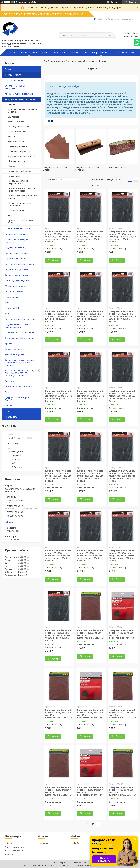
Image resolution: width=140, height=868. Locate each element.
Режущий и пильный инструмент (21, 99)
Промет (45, 52)
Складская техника (14, 291)
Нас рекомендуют (101, 52)
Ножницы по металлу (18, 127)
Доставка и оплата (16, 847)
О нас (85, 52)
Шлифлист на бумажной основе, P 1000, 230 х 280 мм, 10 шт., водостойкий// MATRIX (90, 714)
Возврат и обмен (15, 851)
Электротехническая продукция (20, 319)
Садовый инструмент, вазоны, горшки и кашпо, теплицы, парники (20, 363)
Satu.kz (83, 863)
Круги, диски (14, 176)
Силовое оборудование (17, 269)
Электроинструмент (15, 80)
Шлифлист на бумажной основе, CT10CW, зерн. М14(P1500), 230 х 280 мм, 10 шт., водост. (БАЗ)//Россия (58, 476)
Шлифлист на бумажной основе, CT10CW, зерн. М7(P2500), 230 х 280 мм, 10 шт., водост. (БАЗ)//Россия (58, 635)
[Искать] (110, 35)
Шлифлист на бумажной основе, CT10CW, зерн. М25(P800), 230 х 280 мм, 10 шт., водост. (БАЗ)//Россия (58, 556)
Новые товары (12, 297)
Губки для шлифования (19, 151)
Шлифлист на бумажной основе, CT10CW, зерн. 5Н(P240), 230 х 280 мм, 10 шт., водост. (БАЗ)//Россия (122, 316)
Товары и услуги (29, 52)
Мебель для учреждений (17, 280)
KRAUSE (9, 313)
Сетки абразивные (17, 131)
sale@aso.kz (11, 522)
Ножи (11, 216)
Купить (55, 260)
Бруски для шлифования (20, 171)
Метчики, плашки (16, 161)
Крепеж (9, 343)
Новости (74, 52)
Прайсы (77, 843)
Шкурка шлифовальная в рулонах (88, 169)
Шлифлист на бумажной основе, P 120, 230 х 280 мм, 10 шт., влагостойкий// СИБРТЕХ (122, 714)
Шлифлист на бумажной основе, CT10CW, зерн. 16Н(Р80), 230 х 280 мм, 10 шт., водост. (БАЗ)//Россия (122, 237)
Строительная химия (15, 258)
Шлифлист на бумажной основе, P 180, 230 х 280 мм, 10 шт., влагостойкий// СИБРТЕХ (122, 791)
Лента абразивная (117, 168)
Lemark (8, 405)
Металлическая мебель (17, 286)
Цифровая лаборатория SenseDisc (17, 399)
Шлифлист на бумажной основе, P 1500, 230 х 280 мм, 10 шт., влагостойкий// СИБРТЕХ (59, 791)
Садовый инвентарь (15, 247)
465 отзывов (115, 2)
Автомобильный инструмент (19, 94)
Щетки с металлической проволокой (20, 204)
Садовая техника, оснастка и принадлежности (19, 326)
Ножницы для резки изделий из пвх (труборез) (22, 190)
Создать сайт (22, 2)
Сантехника (11, 381)
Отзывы (44, 843)
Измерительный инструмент (19, 228)
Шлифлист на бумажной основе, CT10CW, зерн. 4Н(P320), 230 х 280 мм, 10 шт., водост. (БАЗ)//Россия (90, 316)
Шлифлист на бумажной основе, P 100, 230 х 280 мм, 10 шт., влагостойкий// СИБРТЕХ (91, 634)
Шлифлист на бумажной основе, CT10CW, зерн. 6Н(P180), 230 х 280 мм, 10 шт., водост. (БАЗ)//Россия (58, 396)
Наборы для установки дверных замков (19, 182)
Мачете (12, 136)
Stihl (7, 302)
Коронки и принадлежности (21, 156)
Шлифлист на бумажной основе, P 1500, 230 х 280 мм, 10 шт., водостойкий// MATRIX (90, 791)
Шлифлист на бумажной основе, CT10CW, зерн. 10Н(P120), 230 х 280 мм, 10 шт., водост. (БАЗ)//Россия (58, 237)
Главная (13, 52)
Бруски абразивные (17, 146)
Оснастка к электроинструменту (21, 332)
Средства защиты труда (17, 275)
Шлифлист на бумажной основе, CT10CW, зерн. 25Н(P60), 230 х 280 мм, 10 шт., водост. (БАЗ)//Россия (58, 316)
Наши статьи (59, 52)
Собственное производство (19, 386)
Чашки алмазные (16, 141)
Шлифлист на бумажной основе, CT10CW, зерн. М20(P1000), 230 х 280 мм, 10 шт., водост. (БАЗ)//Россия (122, 476)
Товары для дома (13, 349)
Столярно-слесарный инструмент (15, 87)
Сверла (11, 104)
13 (93, 185)
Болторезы (13, 117)
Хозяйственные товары (16, 253)
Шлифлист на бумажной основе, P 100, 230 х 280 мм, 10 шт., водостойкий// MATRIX (122, 634)
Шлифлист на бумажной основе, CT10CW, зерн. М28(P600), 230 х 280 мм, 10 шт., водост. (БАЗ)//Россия (90, 556)
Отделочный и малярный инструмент (17, 241)
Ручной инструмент (14, 354)
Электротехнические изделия (19, 264)
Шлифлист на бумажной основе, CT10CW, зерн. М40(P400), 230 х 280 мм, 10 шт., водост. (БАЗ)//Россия (122, 556)
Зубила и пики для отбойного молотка (22, 111)
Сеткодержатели (16, 211)
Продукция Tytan (13, 308)
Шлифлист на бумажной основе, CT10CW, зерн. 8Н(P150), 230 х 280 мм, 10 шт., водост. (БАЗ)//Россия (90, 396)
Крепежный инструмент (17, 234)
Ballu (7, 392)
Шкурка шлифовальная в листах (56, 169)
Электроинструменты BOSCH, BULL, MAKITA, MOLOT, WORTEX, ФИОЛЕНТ (19, 373)
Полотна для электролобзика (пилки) (22, 197)
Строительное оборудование (19, 338)
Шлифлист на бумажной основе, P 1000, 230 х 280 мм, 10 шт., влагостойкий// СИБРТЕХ (59, 714)
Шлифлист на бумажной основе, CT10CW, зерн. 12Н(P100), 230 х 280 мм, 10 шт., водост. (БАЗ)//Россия (90, 237)
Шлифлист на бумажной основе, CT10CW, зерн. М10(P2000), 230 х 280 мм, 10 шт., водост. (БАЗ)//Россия (122, 396)
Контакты (12, 855)
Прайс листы (11, 417)
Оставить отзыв (130, 36)
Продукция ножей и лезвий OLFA (21, 222)
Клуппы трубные (16, 122)
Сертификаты (120, 52)
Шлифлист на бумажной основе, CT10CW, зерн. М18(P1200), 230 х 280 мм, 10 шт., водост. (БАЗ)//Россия (90, 476)
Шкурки (11, 166)
